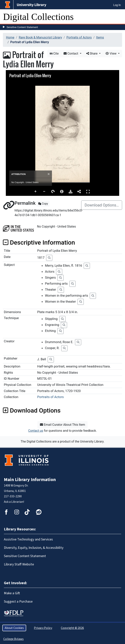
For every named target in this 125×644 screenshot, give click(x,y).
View (111, 54)
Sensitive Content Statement (22, 27)
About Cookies (14, 628)
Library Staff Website (19, 564)
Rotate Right (53, 192)
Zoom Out (44, 192)
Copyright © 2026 (72, 628)
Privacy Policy (43, 628)
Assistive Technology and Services (28, 539)
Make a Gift (12, 593)
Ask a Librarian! (14, 502)
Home (10, 37)
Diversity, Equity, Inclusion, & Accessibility (34, 548)
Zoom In (36, 192)
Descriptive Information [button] (39, 242)
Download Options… (102, 205)
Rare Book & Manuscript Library (40, 37)
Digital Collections (38, 17)
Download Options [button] (32, 410)
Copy (43, 204)
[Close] (49, 174)
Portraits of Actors (79, 37)
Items (100, 37)
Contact (71, 54)
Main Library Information (30, 480)
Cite (54, 54)
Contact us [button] (36, 431)
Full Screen (88, 191)
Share (92, 54)
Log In (117, 5)
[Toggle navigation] (120, 17)
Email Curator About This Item (63, 425)
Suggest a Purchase (18, 602)
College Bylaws (13, 639)
